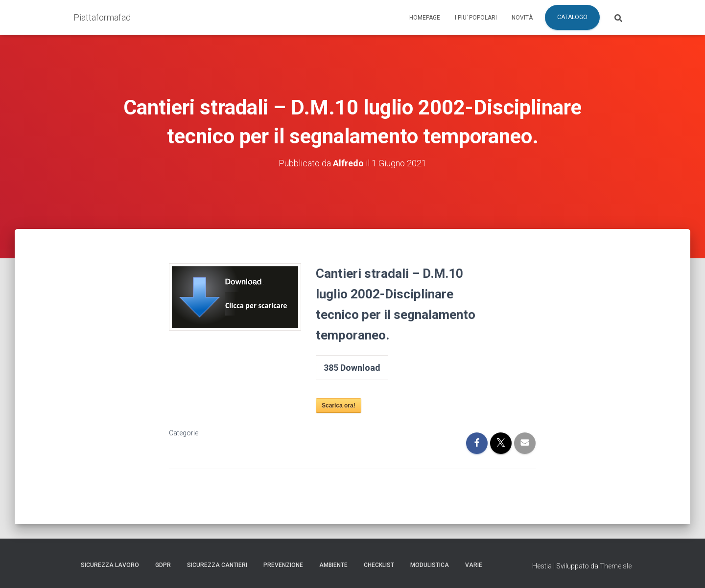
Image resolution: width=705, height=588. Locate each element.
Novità (522, 18)
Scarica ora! (339, 406)
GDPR (163, 565)
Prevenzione (283, 565)
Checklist (379, 565)
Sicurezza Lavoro (110, 565)
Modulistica (430, 565)
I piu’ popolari (476, 18)
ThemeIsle (616, 566)
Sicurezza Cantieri (217, 565)
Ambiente (333, 565)
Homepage (425, 18)
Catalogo (572, 17)
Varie (474, 565)
